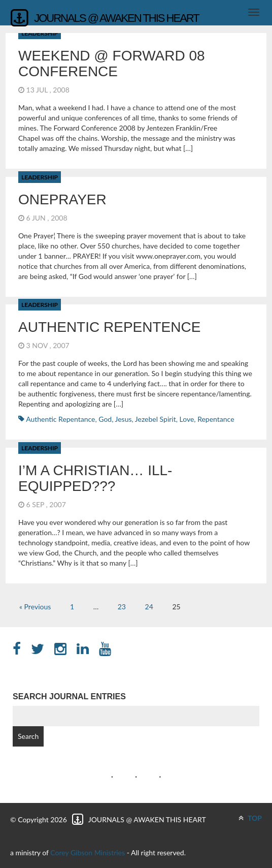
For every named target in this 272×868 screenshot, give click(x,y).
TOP (250, 818)
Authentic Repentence (109, 327)
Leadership (40, 177)
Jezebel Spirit (156, 419)
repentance (216, 419)
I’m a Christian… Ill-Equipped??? (95, 478)
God (105, 419)
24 (149, 607)
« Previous (35, 607)
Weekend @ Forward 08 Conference (112, 64)
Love (187, 419)
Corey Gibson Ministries (88, 852)
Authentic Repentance (60, 419)
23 (122, 607)
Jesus (124, 419)
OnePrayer (62, 199)
